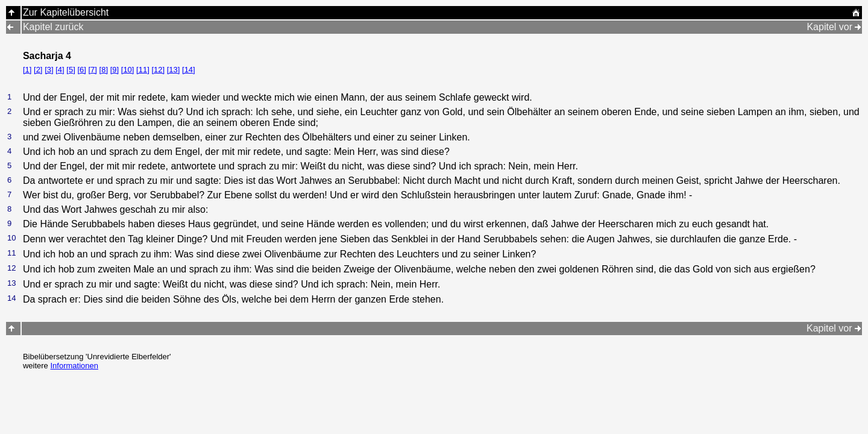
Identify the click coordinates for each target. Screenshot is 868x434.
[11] (143, 70)
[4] (60, 70)
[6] (81, 70)
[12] (158, 70)
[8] (104, 70)
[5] (71, 70)
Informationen (74, 366)
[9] (115, 70)
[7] (93, 70)
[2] (38, 70)
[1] (27, 70)
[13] (174, 70)
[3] (49, 70)
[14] (189, 70)
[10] (128, 70)
